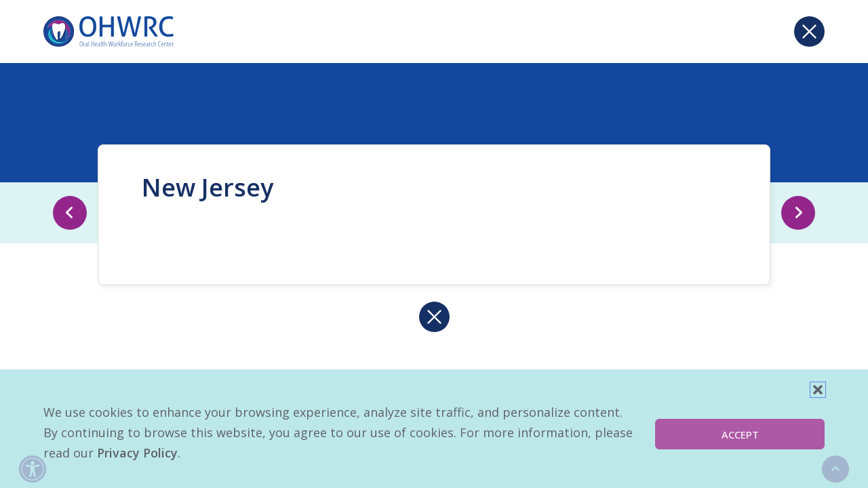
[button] (818, 390)
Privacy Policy (137, 453)
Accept (740, 434)
